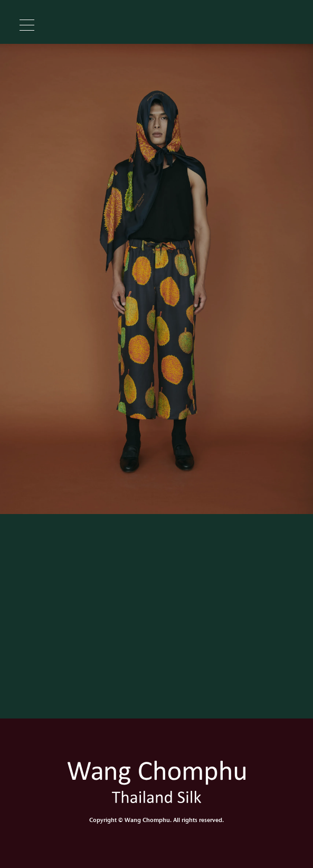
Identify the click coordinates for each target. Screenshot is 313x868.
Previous (5, 279)
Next (308, 279)
